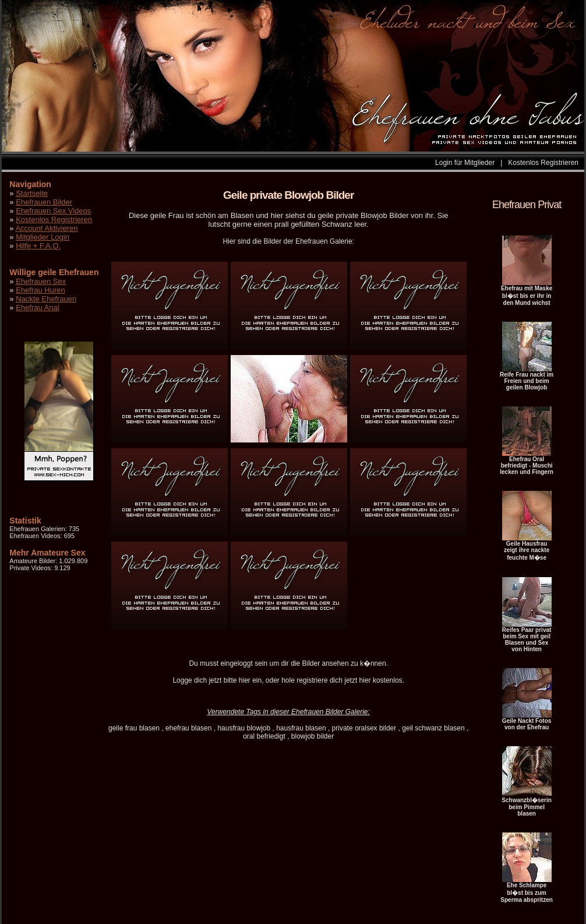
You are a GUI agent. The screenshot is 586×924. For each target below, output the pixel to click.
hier (245, 680)
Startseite (32, 193)
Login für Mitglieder (465, 163)
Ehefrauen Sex (41, 281)
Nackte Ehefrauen (46, 299)
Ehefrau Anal (37, 308)
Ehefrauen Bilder (44, 202)
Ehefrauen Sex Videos (53, 211)
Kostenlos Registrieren (543, 163)
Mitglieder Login (43, 237)
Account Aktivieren (46, 228)
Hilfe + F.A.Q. (38, 246)
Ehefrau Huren (40, 290)
